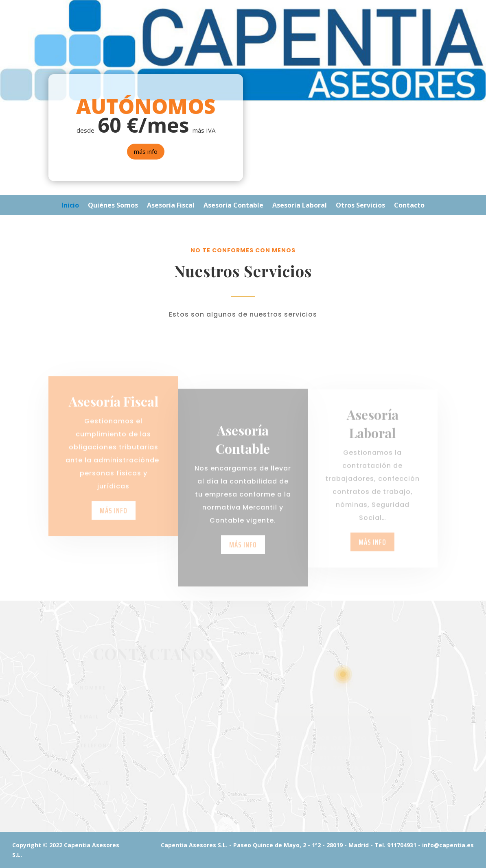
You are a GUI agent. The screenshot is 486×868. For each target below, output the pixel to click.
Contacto (409, 206)
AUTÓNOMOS (146, 106)
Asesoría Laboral (300, 206)
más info (146, 151)
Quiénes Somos (113, 206)
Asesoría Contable (233, 206)
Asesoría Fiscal (171, 206)
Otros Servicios (360, 206)
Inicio (70, 206)
